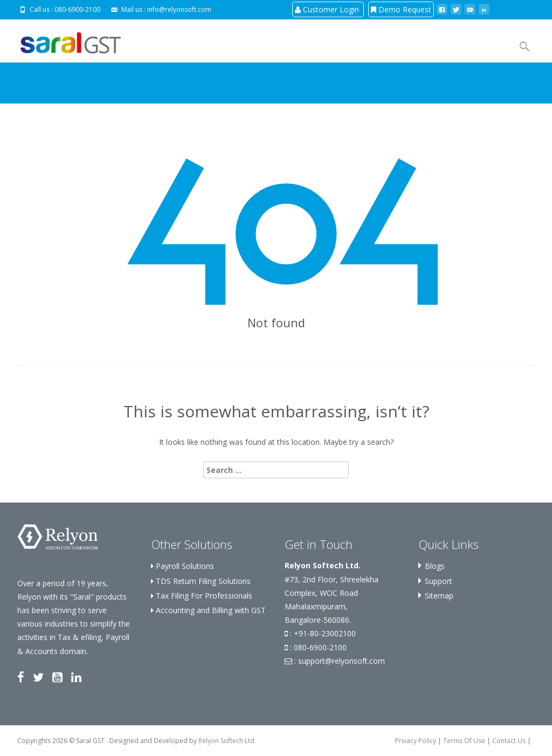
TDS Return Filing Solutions (201, 581)
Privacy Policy (416, 741)
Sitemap (439, 596)
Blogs (435, 566)
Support (439, 581)
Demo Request (401, 9)
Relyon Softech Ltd (226, 741)
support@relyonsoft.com (341, 661)
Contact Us (509, 741)
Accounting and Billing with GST (208, 610)
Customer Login (328, 9)
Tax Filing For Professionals (202, 596)
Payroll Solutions (182, 566)
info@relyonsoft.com (179, 9)
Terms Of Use (464, 741)
